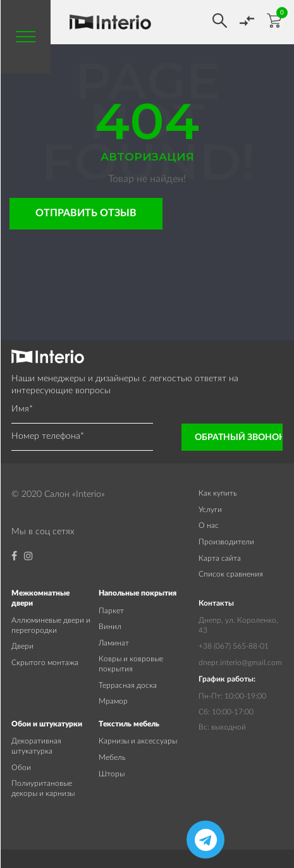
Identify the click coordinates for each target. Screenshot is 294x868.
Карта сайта (220, 558)
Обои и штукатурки (47, 724)
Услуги (210, 510)
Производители (226, 542)
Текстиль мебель (129, 724)
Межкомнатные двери (40, 598)
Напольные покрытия (138, 593)
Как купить (218, 493)
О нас (209, 525)
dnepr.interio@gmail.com (240, 663)
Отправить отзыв (86, 213)
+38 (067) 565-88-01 (234, 646)
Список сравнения (231, 574)
